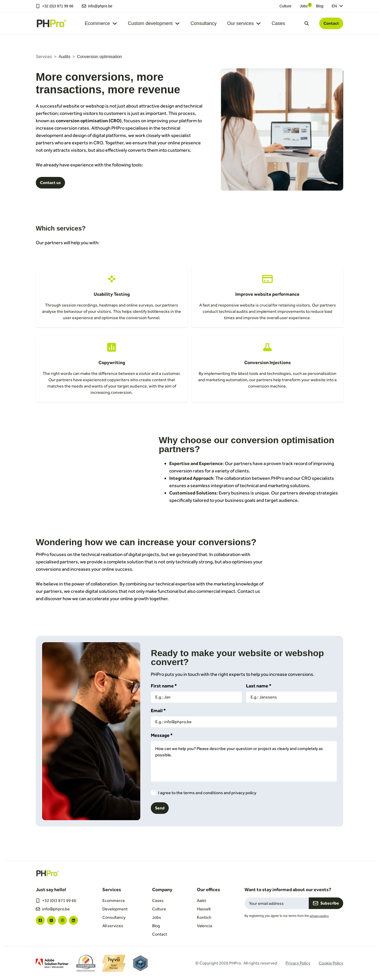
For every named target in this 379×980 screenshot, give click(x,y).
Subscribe (326, 903)
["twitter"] (51, 920)
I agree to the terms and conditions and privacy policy (207, 793)
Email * (158, 710)
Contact (331, 23)
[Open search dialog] (307, 23)
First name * (164, 686)
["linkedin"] (73, 920)
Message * (162, 735)
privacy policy (319, 916)
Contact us (50, 183)
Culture (285, 6)
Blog (320, 6)
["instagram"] (62, 920)
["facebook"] (40, 920)
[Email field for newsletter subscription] (277, 903)
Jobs (304, 6)
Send (160, 808)
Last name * (259, 686)
